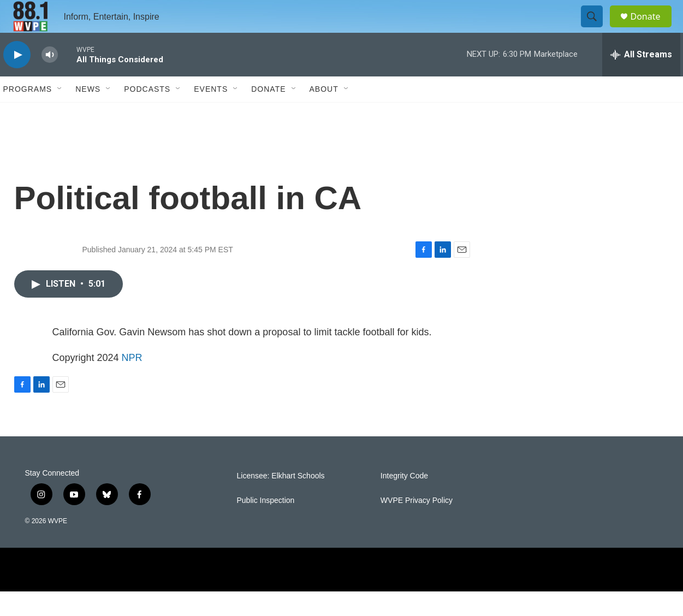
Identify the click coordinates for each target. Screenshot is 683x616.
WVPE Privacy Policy (417, 525)
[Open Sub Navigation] (60, 114)
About (324, 114)
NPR (132, 382)
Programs (28, 114)
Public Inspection (266, 525)
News (88, 114)
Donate (652, 29)
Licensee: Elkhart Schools (281, 500)
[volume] (50, 79)
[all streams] (641, 79)
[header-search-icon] (597, 29)
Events (211, 114)
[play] (17, 79)
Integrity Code (404, 500)
